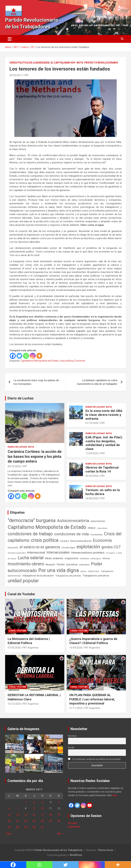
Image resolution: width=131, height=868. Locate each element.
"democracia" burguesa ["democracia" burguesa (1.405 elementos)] (32, 520)
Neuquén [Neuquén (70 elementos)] (50, 564)
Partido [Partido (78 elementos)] (61, 565)
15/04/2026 (76, 648)
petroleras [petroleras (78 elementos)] (72, 565)
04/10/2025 (14, 466)
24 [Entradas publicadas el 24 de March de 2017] (42, 821)
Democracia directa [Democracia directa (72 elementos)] (81, 541)
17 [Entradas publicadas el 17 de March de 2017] (42, 815)
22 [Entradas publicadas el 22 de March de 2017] (26, 821)
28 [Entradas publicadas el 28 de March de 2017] (18, 827)
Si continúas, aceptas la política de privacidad (94, 759)
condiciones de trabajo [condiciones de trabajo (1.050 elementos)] (30, 534)
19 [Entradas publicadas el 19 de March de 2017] (59, 815)
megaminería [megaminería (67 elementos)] (71, 558)
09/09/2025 (92, 476)
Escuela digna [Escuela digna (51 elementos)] (68, 548)
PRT (27, 75)
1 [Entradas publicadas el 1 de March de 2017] (26, 802)
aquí (115, 795)
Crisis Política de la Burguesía (29, 63)
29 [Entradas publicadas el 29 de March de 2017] (26, 827)
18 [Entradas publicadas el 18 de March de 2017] (50, 815)
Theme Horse (105, 850)
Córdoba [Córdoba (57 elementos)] (64, 541)
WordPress (76, 855)
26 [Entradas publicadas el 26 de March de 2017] (59, 821)
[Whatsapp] (26, 356)
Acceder (73, 823)
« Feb (8, 834)
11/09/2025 (92, 453)
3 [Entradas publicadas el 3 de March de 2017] (42, 802)
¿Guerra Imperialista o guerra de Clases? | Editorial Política (93, 641)
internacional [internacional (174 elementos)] (36, 552)
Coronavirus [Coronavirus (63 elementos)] (96, 534)
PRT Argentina (31, 648)
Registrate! (74, 827)
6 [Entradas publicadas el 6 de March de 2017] (9, 808)
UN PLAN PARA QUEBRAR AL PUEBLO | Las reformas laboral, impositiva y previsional (92, 699)
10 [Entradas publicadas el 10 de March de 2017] (42, 808)
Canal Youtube (17, 631)
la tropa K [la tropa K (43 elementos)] (110, 553)
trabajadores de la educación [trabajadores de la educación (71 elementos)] (38, 576)
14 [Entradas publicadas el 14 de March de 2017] (18, 815)
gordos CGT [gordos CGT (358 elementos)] (111, 547)
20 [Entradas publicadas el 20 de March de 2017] (9, 821)
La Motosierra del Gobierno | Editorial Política (29, 641)
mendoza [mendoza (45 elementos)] (84, 559)
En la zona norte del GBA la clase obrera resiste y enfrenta (104, 415)
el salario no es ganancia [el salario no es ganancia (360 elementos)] (40, 547)
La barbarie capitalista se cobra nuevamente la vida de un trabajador (97, 382)
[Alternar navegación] (10, 39)
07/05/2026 (14, 648)
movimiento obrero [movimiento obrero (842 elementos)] (26, 564)
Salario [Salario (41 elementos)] (83, 571)
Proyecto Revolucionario (101, 63)
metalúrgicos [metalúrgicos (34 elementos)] (96, 559)
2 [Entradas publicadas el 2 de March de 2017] (34, 802)
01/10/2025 (92, 423)
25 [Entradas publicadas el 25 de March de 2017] (50, 821)
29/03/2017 (16, 75)
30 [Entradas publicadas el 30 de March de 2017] (34, 827)
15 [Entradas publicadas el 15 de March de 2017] (26, 815)
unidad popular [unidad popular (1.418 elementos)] (23, 581)
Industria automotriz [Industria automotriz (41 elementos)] (17, 553)
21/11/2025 (76, 708)
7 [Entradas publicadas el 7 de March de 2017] (18, 808)
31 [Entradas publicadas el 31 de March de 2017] (42, 827)
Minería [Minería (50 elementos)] (106, 558)
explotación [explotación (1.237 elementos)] (88, 547)
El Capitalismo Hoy (63, 63)
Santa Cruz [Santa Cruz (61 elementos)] (94, 571)
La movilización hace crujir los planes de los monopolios (36, 382)
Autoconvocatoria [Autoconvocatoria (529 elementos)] (73, 521)
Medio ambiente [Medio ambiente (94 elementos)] (54, 558)
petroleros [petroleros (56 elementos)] (84, 565)
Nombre (72, 736)
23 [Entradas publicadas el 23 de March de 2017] (34, 821)
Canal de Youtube (21, 594)
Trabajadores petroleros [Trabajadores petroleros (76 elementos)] (96, 576)
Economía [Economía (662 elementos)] (102, 540)
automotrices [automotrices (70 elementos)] (98, 521)
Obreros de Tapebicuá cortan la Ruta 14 (102, 469)
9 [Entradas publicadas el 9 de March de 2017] (34, 808)
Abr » (60, 834)
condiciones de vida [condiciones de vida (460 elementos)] (72, 534)
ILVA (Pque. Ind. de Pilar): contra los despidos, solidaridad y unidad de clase (104, 443)
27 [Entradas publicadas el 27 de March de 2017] (9, 827)
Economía (80, 361)
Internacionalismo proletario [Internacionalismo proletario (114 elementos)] (88, 553)
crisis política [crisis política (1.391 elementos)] (45, 540)
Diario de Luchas (21, 398)
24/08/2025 (92, 498)
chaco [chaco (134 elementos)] (92, 528)
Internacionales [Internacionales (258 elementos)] (58, 552)
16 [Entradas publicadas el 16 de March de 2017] (34, 815)
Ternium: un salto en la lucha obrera (103, 492)
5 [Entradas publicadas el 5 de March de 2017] (59, 802)
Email (71, 747)
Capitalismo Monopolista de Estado (40, 361)
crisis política (66, 361)
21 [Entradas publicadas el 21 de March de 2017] (18, 821)
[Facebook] (13, 356)
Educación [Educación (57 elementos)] (13, 548)
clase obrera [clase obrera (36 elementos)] (102, 528)
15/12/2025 (14, 704)
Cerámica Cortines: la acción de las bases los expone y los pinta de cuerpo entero (35, 456)
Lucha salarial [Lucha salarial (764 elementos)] (31, 558)
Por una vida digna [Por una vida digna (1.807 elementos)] (59, 570)
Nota (80, 63)
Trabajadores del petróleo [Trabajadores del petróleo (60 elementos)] (68, 576)
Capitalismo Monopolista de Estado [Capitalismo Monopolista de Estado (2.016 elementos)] (47, 527)
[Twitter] (19, 356)
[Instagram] (33, 356)
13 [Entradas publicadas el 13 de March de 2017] (9, 815)
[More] (39, 356)
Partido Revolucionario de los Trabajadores (58, 850)
